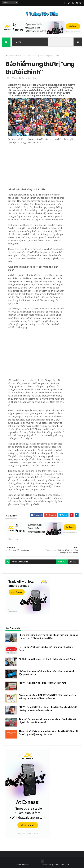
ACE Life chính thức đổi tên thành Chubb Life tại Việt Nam (47, 659)
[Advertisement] (42, 165)
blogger (73, 562)
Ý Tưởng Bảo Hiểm (61, 865)
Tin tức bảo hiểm (19, 56)
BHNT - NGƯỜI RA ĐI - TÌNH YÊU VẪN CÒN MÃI (42, 683)
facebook (62, 562)
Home (8, 56)
